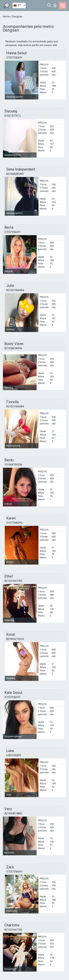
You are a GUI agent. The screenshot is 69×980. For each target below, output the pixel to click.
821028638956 (13, 348)
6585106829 (14, 755)
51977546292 (14, 523)
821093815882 (13, 813)
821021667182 (13, 581)
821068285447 (15, 174)
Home (7, 17)
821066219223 (15, 639)
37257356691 (14, 58)
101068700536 (13, 465)
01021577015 (13, 116)
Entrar (55, 5)
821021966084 (15, 290)
